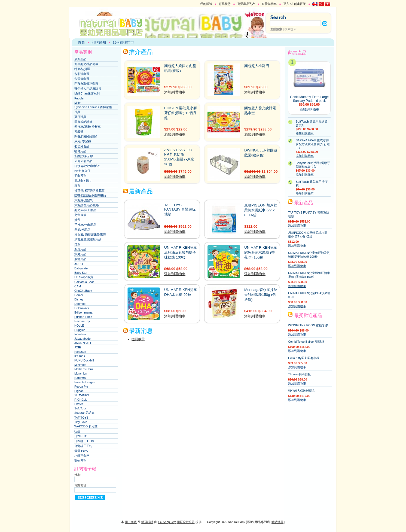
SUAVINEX (82, 395)
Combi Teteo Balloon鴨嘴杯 (306, 342)
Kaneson (80, 352)
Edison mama (83, 312)
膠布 (77, 186)
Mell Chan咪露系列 (87, 93)
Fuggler (79, 98)
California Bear (84, 282)
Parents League (85, 382)
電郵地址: (81, 485)
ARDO (79, 264)
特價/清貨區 (82, 69)
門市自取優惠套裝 (86, 84)
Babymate (81, 268)
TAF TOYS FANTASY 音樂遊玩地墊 (180, 210)
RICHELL (81, 400)
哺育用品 (80, 151)
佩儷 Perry (81, 451)
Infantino (80, 334)
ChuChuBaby (83, 291)
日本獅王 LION (84, 441)
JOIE (78, 347)
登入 (286, 4)
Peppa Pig (81, 387)
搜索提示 (291, 29)
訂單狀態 (225, 4)
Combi (79, 295)
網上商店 (131, 522)
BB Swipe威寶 (84, 277)
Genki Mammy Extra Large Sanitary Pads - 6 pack (309, 99)
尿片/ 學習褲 (83, 141)
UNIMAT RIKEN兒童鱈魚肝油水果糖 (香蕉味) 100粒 (261, 252)
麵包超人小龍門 (257, 66)
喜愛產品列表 (246, 4)
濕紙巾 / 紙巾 (83, 181)
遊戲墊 (79, 132)
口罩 (77, 244)
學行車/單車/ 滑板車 (88, 127)
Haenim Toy (82, 321)
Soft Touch (81, 408)
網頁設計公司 (186, 522)
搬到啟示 (138, 339)
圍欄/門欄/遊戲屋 (86, 136)
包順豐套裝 (82, 74)
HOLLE (79, 326)
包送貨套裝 (82, 79)
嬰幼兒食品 (82, 146)
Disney (79, 299)
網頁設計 (147, 522)
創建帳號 (300, 4)
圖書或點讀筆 (83, 122)
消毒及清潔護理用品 (88, 239)
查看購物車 (269, 4)
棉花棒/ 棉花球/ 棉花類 (89, 190)
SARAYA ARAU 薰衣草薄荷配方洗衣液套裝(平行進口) (313, 144)
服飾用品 (80, 259)
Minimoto (80, 365)
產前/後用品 (82, 230)
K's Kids (80, 356)
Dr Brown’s (82, 308)
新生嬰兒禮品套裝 (86, 64)
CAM (78, 286)
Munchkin (81, 373)
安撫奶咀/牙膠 (84, 156)
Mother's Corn (84, 369)
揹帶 (77, 220)
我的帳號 (206, 4)
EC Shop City (167, 522)
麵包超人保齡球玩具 (302, 391)
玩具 (77, 112)
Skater (79, 404)
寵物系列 (80, 461)
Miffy (77, 103)
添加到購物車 (175, 92)
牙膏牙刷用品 (83, 161)
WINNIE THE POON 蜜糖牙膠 (308, 325)
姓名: (78, 475)
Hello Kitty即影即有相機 (304, 358)
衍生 (77, 431)
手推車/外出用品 (85, 225)
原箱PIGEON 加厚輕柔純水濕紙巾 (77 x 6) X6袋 (261, 210)
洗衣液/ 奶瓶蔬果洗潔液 (90, 235)
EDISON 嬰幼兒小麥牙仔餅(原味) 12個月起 (181, 113)
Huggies (80, 330)
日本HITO (81, 436)
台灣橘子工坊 (83, 446)
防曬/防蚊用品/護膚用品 (90, 195)
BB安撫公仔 (82, 171)
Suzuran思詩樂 (84, 413)
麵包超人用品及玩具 (88, 89)
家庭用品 (80, 254)
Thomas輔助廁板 (299, 374)
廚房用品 (80, 249)
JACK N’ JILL (83, 343)
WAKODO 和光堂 (86, 426)
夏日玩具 (80, 117)
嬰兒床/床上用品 (85, 210)
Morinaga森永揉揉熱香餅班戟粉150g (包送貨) (261, 295)
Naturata (80, 378)
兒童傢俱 (80, 215)
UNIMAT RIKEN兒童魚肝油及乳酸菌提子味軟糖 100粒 (181, 252)
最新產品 (80, 59)
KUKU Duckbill (84, 360)
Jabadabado (83, 339)
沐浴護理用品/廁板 (87, 205)
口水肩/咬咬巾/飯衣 (87, 166)
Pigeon (79, 391)
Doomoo (80, 304)
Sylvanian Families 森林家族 (93, 107)
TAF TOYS (81, 418)
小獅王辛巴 (82, 456)
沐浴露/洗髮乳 (84, 200)
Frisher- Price (83, 317)
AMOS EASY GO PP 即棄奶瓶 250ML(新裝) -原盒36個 (179, 157)
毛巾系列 (80, 176)
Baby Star (81, 273)
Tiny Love (81, 422)
